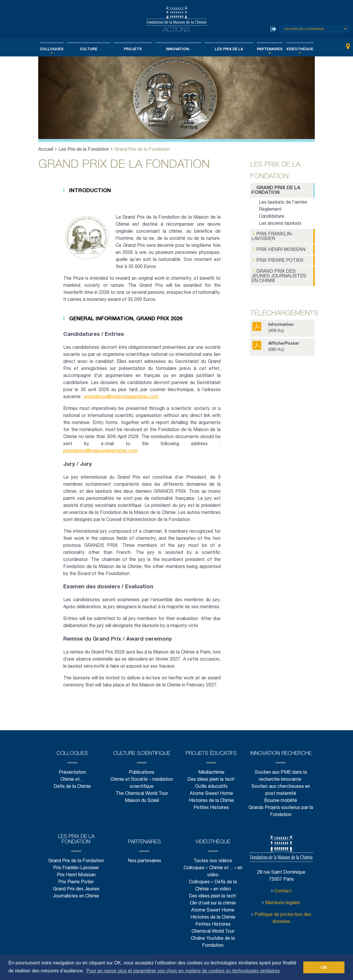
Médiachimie (211, 780)
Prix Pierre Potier (276, 258)
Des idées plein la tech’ (211, 787)
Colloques (62, 49)
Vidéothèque (289, 49)
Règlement (270, 209)
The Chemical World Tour (142, 801)
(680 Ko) (274, 339)
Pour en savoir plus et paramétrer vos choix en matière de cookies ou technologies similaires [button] (183, 971)
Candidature (272, 216)
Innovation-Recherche (177, 49)
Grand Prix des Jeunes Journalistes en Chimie (281, 271)
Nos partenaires (145, 868)
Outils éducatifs (211, 794)
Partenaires (262, 49)
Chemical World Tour (213, 939)
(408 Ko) (271, 320)
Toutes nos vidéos (213, 868)
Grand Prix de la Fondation (274, 190)
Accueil (46, 150)
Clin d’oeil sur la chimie (213, 911)
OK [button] (324, 967)
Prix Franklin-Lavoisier (271, 236)
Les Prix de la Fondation (224, 49)
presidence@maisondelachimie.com (123, 397)
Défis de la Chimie (72, 794)
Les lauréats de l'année (283, 202)
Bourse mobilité (281, 808)
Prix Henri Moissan (277, 248)
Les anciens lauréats (280, 223)
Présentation (72, 780)
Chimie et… (72, 787)
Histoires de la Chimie (211, 808)
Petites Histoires (211, 815)
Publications (142, 780)
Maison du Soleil (142, 808)
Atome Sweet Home (211, 801)
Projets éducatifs (135, 49)
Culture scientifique (95, 49)
